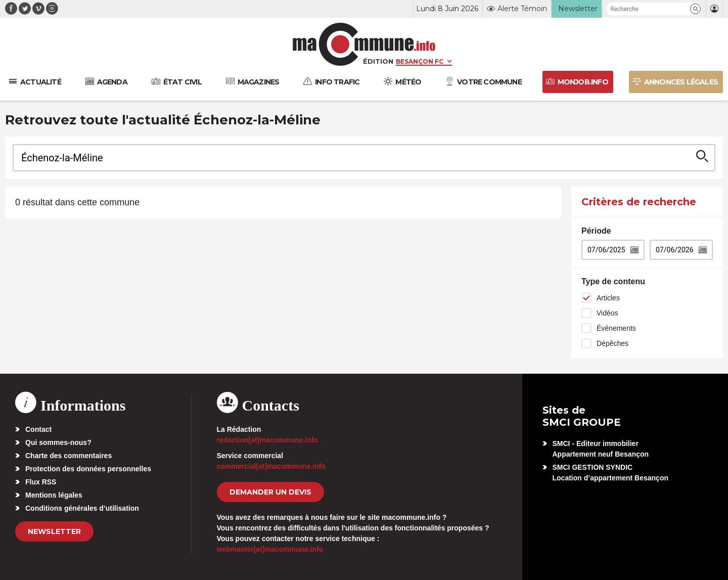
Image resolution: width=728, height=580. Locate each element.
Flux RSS (41, 482)
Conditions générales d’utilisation (82, 508)
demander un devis (270, 492)
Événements (616, 328)
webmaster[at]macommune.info (270, 549)
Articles (608, 298)
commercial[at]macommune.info (271, 466)
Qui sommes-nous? (58, 442)
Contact (38, 429)
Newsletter (54, 531)
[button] (695, 9)
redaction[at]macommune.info (268, 440)
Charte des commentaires (69, 456)
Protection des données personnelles (88, 469)
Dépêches (612, 343)
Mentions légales (54, 495)
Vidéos (607, 313)
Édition (378, 61)
